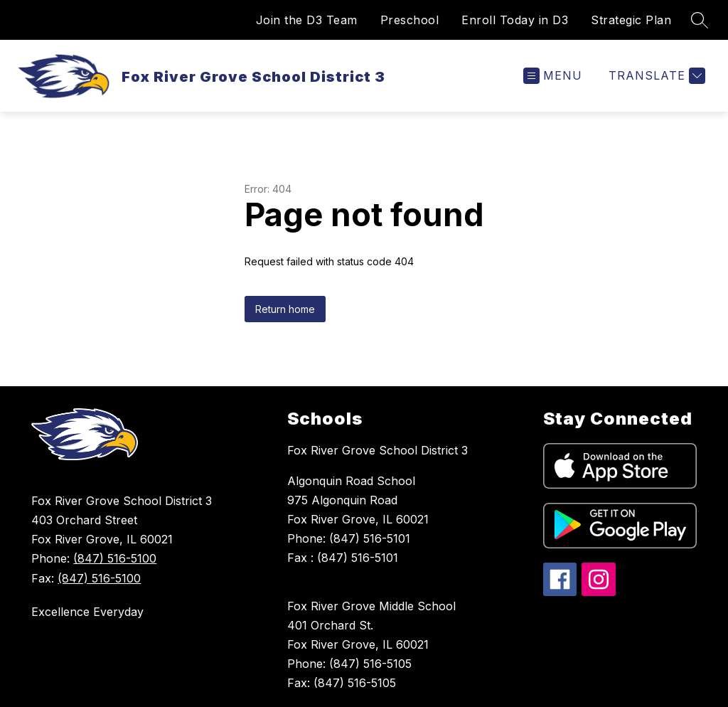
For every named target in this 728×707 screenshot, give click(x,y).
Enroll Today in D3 (515, 20)
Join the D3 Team (307, 20)
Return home (285, 309)
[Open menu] (553, 76)
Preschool (410, 20)
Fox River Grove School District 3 (378, 450)
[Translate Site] (655, 76)
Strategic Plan (631, 20)
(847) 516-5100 (115, 558)
